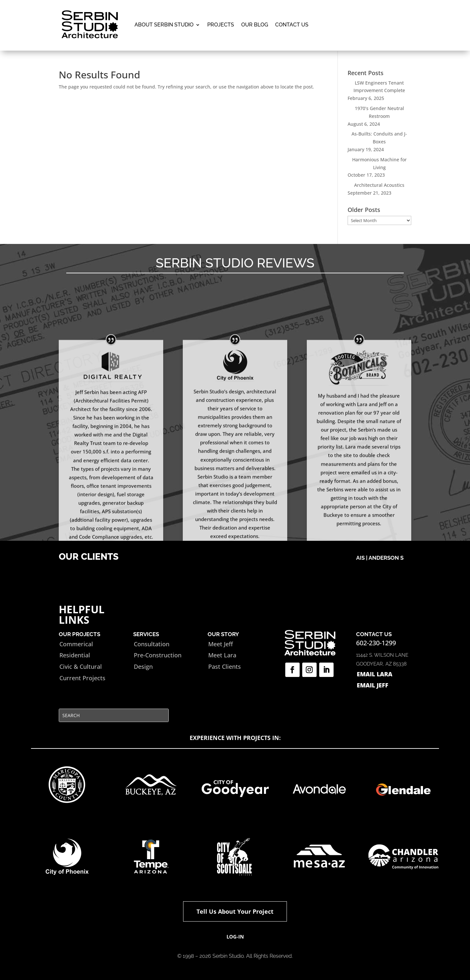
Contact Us (292, 25)
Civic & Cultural (81, 667)
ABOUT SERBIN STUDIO (164, 25)
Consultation (152, 644)
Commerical (76, 644)
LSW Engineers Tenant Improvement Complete (379, 87)
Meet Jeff (221, 644)
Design (143, 667)
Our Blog (255, 25)
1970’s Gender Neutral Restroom (379, 112)
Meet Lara (222, 655)
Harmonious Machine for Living (379, 163)
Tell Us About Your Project (235, 911)
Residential (75, 655)
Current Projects (82, 678)
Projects (221, 25)
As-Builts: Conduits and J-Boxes (379, 138)
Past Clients (225, 667)
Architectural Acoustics (379, 185)
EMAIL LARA (375, 674)
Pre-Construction (158, 655)
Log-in (235, 937)
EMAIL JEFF (373, 685)
